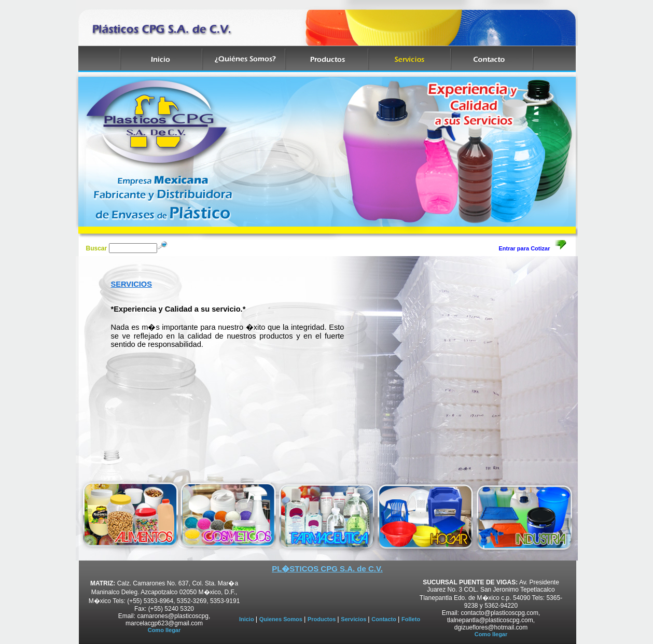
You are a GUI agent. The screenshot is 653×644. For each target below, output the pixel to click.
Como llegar (164, 630)
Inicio (247, 619)
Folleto (411, 619)
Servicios (354, 619)
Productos (322, 619)
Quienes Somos (282, 619)
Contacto (385, 619)
